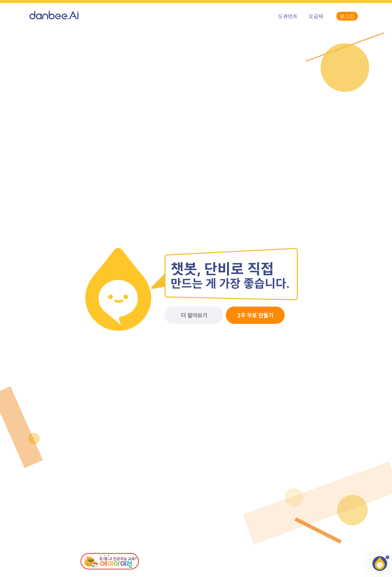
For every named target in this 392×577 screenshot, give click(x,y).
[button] (380, 564)
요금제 (316, 16)
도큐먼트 (288, 16)
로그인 (347, 16)
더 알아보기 (194, 315)
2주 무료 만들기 (255, 315)
